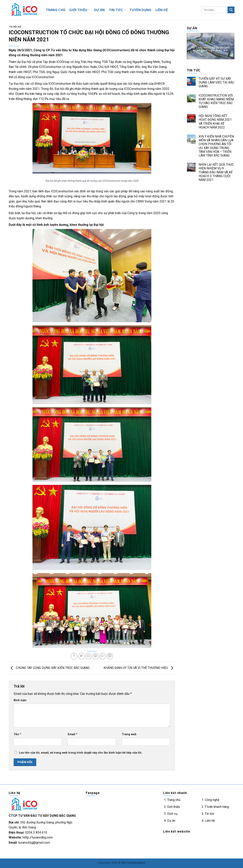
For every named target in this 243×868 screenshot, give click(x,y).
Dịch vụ (172, 814)
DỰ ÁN (100, 10)
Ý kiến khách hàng (217, 807)
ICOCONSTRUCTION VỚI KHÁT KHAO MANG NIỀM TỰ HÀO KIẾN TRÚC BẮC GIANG (216, 101)
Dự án (171, 821)
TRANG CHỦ (56, 10)
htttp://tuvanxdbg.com (38, 837)
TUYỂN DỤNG (140, 10)
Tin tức (210, 814)
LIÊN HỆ (162, 10)
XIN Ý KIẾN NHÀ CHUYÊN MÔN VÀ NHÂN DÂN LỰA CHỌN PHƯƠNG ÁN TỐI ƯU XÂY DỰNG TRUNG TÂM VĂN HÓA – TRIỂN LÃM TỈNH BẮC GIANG (216, 146)
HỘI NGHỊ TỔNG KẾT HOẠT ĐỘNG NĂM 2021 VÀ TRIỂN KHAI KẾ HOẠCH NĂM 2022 (215, 122)
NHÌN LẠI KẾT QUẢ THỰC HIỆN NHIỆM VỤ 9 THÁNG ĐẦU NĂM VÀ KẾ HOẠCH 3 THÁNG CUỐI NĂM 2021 (216, 172)
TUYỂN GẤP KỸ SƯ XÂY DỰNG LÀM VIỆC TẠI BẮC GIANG (216, 82)
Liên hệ (210, 821)
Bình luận (20, 700)
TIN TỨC (117, 10)
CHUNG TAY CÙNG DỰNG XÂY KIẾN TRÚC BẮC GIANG (49, 668)
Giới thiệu (173, 807)
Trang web (129, 734)
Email (73, 734)
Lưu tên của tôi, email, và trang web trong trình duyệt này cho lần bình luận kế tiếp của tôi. (81, 753)
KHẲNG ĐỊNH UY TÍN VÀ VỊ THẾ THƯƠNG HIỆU (139, 668)
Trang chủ (174, 800)
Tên (17, 734)
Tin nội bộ (15, 27)
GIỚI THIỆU (80, 10)
